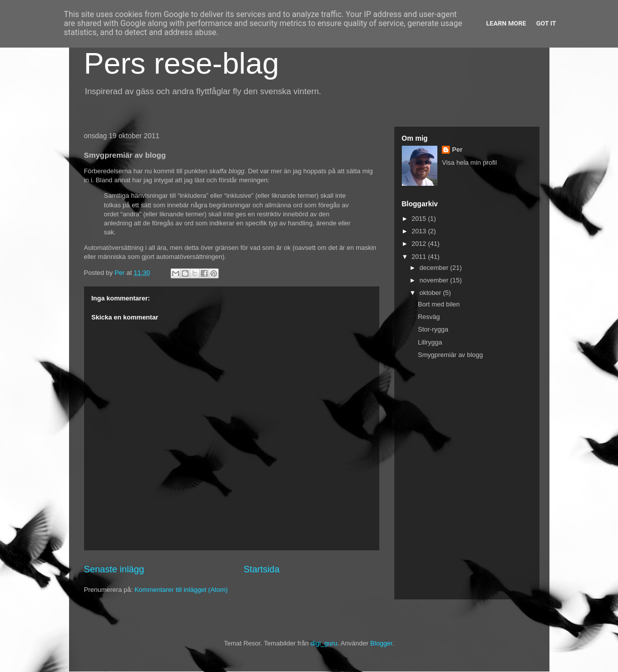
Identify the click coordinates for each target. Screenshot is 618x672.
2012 (420, 244)
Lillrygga (430, 342)
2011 (420, 257)
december (435, 268)
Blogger (381, 643)
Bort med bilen (439, 304)
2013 (420, 231)
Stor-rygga (433, 329)
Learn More (506, 23)
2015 (420, 219)
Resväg (429, 317)
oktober (431, 293)
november (435, 280)
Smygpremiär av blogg (450, 355)
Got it (546, 23)
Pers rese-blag (182, 63)
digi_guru (324, 643)
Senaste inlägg (114, 569)
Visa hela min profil (469, 162)
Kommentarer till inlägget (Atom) (181, 590)
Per (457, 149)
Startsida (262, 569)
